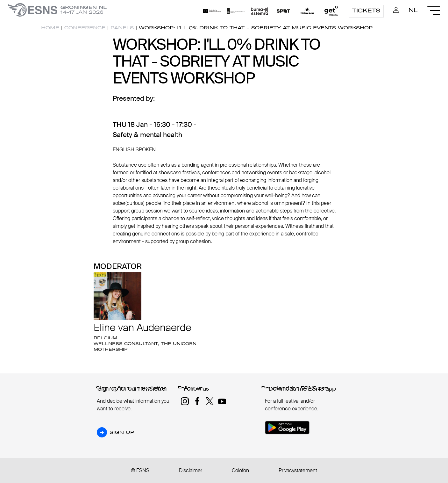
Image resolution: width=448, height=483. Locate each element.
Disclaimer (191, 470)
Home (50, 28)
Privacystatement (298, 470)
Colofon (240, 470)
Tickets (366, 11)
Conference (85, 28)
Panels (122, 28)
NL (413, 10)
